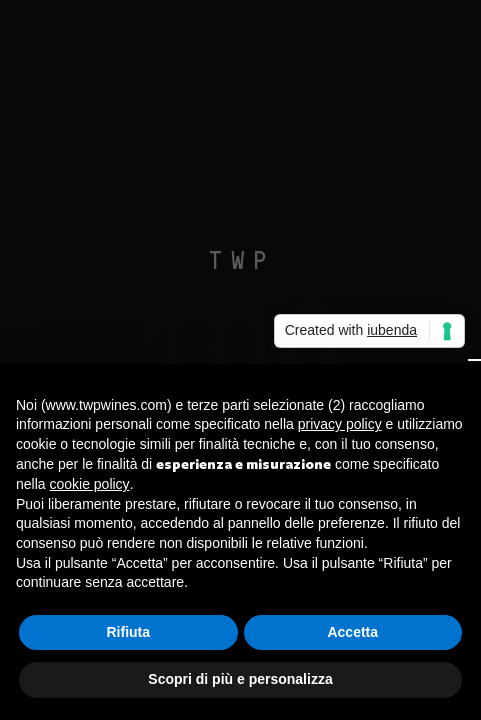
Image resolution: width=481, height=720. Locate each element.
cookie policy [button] (89, 484)
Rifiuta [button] (128, 632)
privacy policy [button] (340, 424)
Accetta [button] (352, 632)
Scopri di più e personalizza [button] (240, 679)
